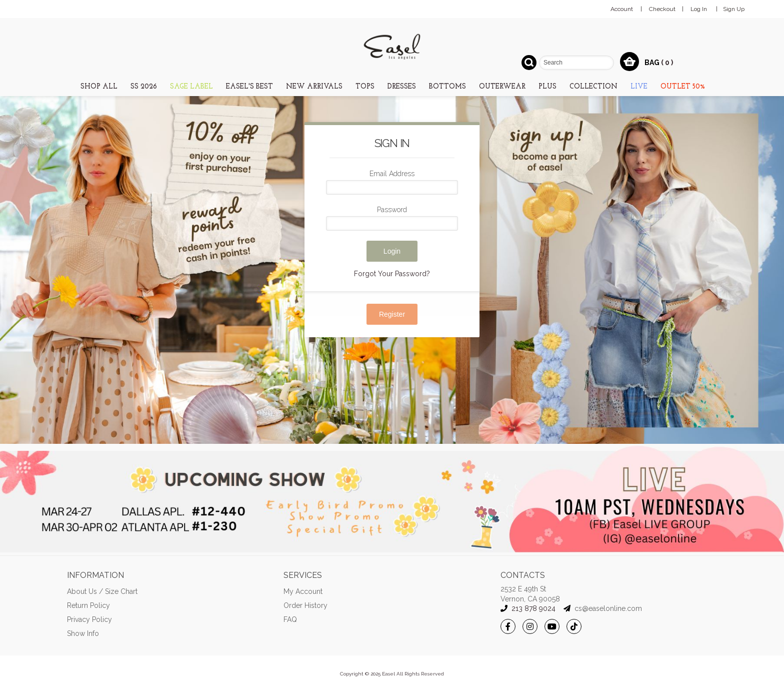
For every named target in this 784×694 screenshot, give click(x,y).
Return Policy (88, 605)
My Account (303, 591)
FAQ (290, 619)
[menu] (392, 86)
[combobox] (576, 63)
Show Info (83, 633)
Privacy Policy (89, 619)
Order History (305, 605)
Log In (699, 9)
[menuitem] (99, 87)
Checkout (662, 9)
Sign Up (734, 9)
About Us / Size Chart (102, 591)
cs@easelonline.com (608, 608)
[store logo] (392, 47)
